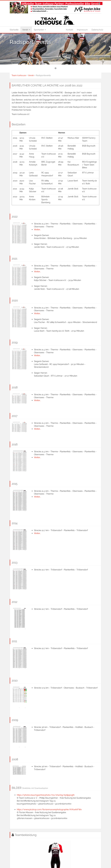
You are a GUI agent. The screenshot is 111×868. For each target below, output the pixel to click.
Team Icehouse (19, 75)
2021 (15, 259)
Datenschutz (97, 30)
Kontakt (70, 30)
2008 (15, 759)
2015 (15, 484)
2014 (15, 523)
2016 (15, 444)
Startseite (14, 30)
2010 (15, 680)
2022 (15, 217)
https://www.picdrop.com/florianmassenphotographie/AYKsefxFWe (49, 810)
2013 (15, 563)
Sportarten (40, 30)
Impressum (82, 30)
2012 (15, 602)
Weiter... (37, 230)
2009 (15, 720)
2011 (14, 641)
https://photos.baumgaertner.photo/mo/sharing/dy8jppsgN (46, 795)
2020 (15, 300)
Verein (26, 30)
